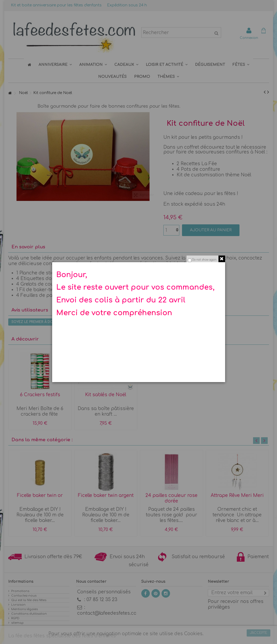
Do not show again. (205, 260)
